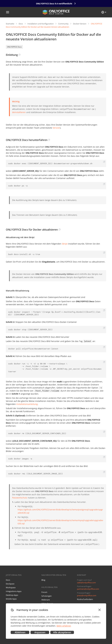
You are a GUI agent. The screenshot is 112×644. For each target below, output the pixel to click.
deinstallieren (19, 112)
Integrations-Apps (14, 591)
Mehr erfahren (64, 626)
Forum (44, 592)
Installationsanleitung (27, 404)
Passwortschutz (20, 498)
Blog (43, 580)
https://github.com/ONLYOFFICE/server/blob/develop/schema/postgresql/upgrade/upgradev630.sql (60, 511)
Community (63, 24)
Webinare (46, 600)
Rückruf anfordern (85, 599)
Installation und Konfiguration (41, 24)
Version (56, 128)
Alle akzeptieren (62, 632)
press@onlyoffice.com (87, 595)
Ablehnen (20, 632)
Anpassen (40, 632)
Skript (65, 244)
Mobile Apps (11, 599)
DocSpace (10, 584)
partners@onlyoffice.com (88, 589)
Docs (21, 24)
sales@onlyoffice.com (86, 583)
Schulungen (47, 596)
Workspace (11, 587)
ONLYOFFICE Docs (14, 47)
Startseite (10, 24)
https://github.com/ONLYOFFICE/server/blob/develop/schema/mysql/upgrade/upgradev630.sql (60, 522)
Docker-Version (80, 24)
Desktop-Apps (12, 595)
